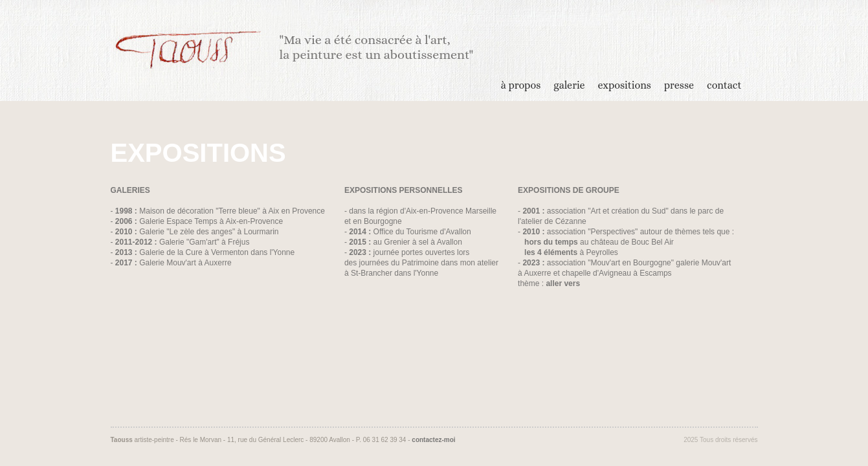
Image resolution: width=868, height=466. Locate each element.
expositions (625, 85)
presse (679, 85)
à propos (521, 85)
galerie (569, 85)
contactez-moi (433, 440)
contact (724, 85)
